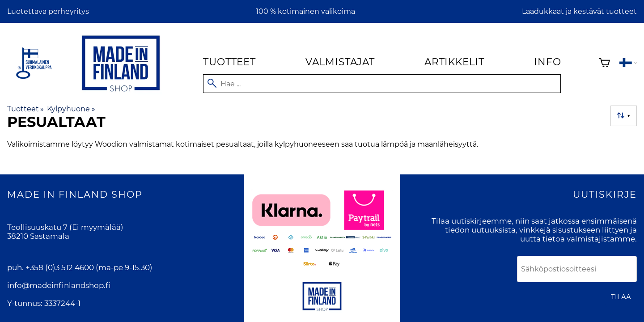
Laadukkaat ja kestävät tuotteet (579, 11)
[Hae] (382, 84)
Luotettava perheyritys (48, 11)
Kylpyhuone (71, 109)
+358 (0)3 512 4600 (60, 267)
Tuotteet (229, 62)
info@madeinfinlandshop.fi (59, 285)
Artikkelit (454, 62)
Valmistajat (340, 62)
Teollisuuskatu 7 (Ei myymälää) (65, 227)
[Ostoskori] (604, 64)
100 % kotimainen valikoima (305, 11)
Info (547, 62)
